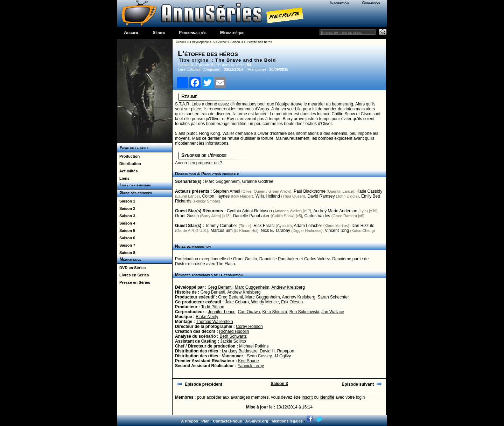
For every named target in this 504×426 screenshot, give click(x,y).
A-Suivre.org (257, 421)
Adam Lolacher (308, 226)
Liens (123, 178)
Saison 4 (126, 223)
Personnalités (193, 32)
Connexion (371, 3)
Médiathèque (232, 32)
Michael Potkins (254, 346)
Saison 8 (126, 253)
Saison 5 (126, 231)
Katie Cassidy (369, 191)
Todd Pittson (213, 307)
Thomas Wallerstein (215, 322)
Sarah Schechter (333, 297)
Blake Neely (207, 317)
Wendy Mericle (265, 302)
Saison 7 (126, 245)
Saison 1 (126, 201)
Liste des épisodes (134, 185)
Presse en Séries (134, 282)
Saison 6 (126, 238)
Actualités (127, 171)
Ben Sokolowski (304, 312)
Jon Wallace (333, 312)
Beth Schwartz (233, 336)
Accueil (131, 32)
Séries (159, 32)
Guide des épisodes (135, 193)
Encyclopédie (199, 42)
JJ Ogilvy (283, 356)
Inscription (339, 3)
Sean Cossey (259, 356)
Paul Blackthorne (310, 191)
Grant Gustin (187, 216)
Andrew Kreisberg (288, 287)
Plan (206, 421)
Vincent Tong (337, 231)
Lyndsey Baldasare (240, 351)
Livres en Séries (133, 275)
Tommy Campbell (221, 226)
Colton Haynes (216, 196)
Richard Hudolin (234, 331)
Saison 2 (126, 208)
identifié (327, 397)
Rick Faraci (264, 226)
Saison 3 (126, 216)
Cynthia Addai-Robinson (249, 211)
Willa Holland (268, 196)
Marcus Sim (221, 231)
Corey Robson (249, 327)
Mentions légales (287, 421)
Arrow (223, 42)
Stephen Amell (227, 191)
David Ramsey (321, 196)
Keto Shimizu (275, 312)
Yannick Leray (251, 366)
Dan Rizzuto (363, 226)
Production (128, 156)
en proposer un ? (206, 163)
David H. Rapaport (277, 351)
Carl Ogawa (249, 312)
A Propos (190, 421)
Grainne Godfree (257, 181)
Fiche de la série (133, 148)
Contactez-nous (228, 421)
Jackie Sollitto (233, 341)
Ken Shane (248, 361)
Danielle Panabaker (251, 216)
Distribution (129, 164)
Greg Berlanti (220, 287)
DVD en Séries (131, 268)
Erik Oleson (292, 302)
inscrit (307, 397)
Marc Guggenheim (222, 181)
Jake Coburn (237, 302)
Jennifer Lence (222, 312)
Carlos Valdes (317, 216)
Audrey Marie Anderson (335, 211)
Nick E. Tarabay (275, 231)
